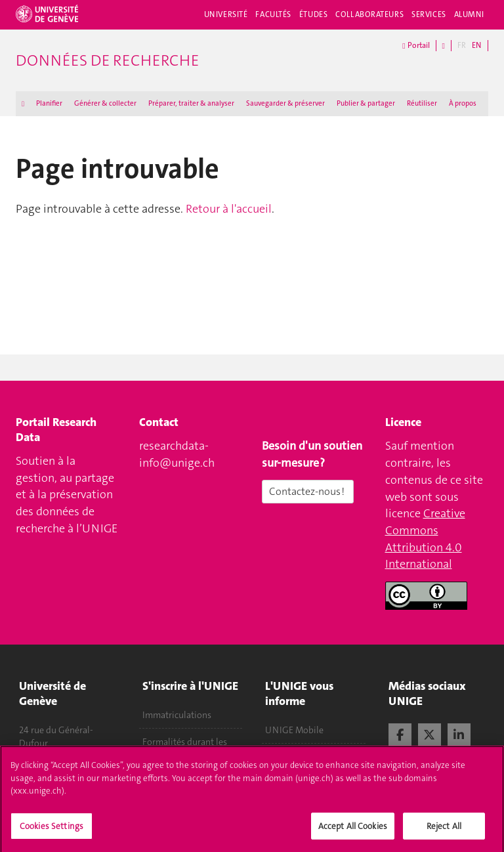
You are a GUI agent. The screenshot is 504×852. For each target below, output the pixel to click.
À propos (463, 103)
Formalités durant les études (185, 748)
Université (226, 14)
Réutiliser (422, 103)
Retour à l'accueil (229, 209)
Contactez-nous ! (308, 491)
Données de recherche (107, 60)
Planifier (49, 103)
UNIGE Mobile (294, 730)
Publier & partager (366, 103)
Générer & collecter (105, 103)
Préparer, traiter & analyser (191, 103)
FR (462, 45)
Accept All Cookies (353, 831)
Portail (416, 46)
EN (476, 45)
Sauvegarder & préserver (285, 103)
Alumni (469, 14)
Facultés (273, 14)
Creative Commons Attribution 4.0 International (425, 539)
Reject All (444, 831)
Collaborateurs (369, 14)
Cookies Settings (52, 831)
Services (429, 14)
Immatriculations (177, 715)
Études (313, 14)
